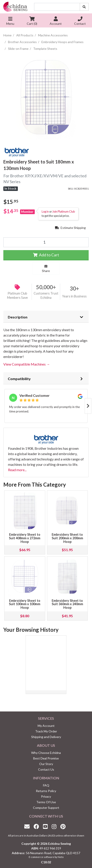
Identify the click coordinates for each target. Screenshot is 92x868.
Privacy (46, 796)
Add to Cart (46, 255)
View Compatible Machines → (27, 364)
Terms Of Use (46, 802)
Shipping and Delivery (46, 737)
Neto (61, 857)
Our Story (46, 764)
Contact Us (46, 769)
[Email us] (28, 826)
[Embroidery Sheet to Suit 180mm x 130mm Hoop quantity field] (46, 242)
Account (56, 21)
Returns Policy (46, 791)
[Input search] (57, 7)
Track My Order (46, 731)
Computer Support (46, 808)
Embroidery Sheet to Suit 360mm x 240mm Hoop (67, 604)
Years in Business (74, 296)
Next (88, 406)
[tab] (46, 317)
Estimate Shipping (70, 228)
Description (18, 317)
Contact (80, 21)
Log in (45, 211)
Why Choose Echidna (46, 753)
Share (46, 269)
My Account (46, 726)
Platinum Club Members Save (17, 295)
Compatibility (19, 379)
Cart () (32, 21)
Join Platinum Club (64, 211)
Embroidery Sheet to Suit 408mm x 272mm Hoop (25, 538)
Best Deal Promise (46, 758)
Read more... (17, 470)
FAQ (46, 785)
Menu (10, 21)
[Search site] (84, 7)
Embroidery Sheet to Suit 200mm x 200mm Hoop (67, 538)
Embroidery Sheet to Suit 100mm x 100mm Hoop (25, 604)
